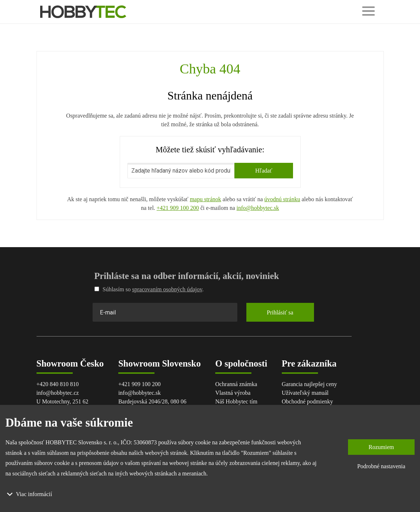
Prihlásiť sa (280, 312)
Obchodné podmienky (307, 401)
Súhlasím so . (149, 289)
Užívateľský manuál (305, 393)
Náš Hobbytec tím (236, 401)
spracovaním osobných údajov (167, 289)
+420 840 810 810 (58, 384)
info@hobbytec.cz (58, 393)
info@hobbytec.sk (258, 208)
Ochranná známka (236, 384)
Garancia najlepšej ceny (309, 384)
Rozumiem (381, 447)
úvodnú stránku (282, 199)
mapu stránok (206, 199)
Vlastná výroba (233, 393)
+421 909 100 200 (178, 208)
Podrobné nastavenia (381, 466)
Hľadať (264, 171)
